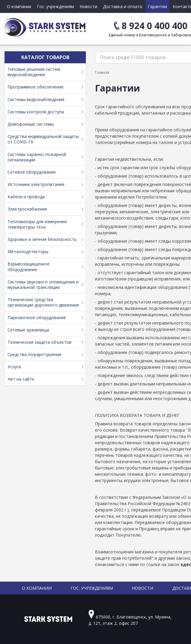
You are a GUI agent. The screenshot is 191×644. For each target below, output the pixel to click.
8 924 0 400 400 (155, 26)
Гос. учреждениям (55, 6)
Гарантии (157, 6)
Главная (102, 72)
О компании (19, 6)
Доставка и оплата (123, 6)
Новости (88, 6)
